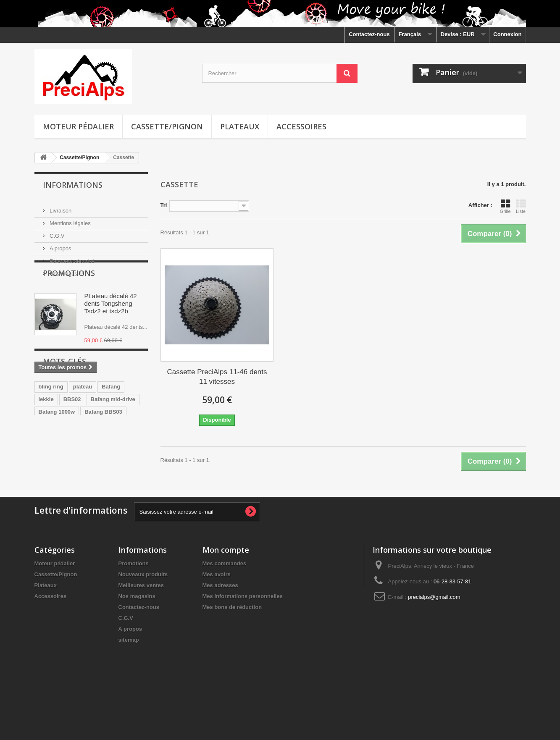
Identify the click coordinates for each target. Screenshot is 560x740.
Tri (164, 205)
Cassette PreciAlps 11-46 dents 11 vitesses (217, 377)
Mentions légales (70, 220)
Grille (505, 206)
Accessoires (301, 126)
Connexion (507, 34)
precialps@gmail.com (434, 644)
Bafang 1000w (57, 478)
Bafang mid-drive (113, 465)
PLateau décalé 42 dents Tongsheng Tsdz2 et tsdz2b (111, 332)
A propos (60, 245)
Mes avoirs (217, 621)
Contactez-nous (369, 34)
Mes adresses (220, 632)
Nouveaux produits (143, 621)
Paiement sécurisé (72, 258)
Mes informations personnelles (243, 643)
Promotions (69, 302)
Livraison (60, 207)
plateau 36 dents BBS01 (70, 503)
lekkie (46, 465)
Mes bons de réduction (232, 654)
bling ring (51, 453)
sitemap (129, 687)
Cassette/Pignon (167, 126)
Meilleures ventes (141, 632)
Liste (521, 206)
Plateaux (240, 126)
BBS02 (72, 465)
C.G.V (57, 232)
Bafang (111, 453)
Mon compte (226, 597)
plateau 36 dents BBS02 (70, 490)
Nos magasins (66, 270)
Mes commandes (225, 610)
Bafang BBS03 (103, 478)
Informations (73, 185)
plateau (83, 453)
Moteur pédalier (78, 126)
